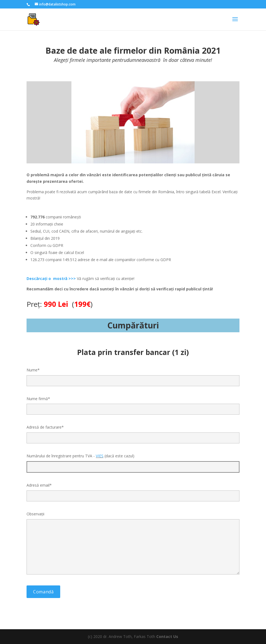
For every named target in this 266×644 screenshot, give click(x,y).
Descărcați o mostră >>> (51, 278)
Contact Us (167, 636)
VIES (100, 456)
